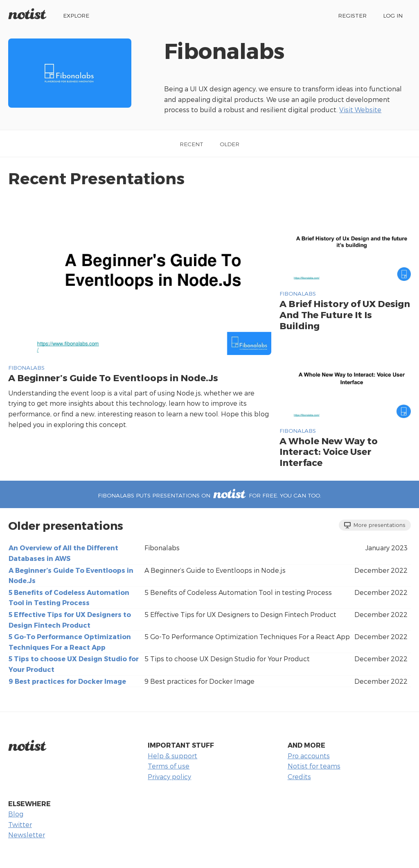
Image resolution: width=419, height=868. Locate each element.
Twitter (20, 824)
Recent (191, 144)
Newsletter (27, 835)
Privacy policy (169, 776)
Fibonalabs (26, 367)
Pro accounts (309, 756)
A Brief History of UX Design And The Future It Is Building (345, 314)
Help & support (172, 756)
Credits (299, 776)
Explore (76, 15)
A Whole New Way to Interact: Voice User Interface (329, 451)
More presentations (375, 525)
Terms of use (169, 766)
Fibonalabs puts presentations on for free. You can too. (209, 495)
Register (352, 15)
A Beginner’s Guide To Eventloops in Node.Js (113, 377)
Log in (393, 15)
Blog (16, 814)
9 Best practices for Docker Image (67, 681)
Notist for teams (314, 766)
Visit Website (360, 110)
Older (230, 144)
